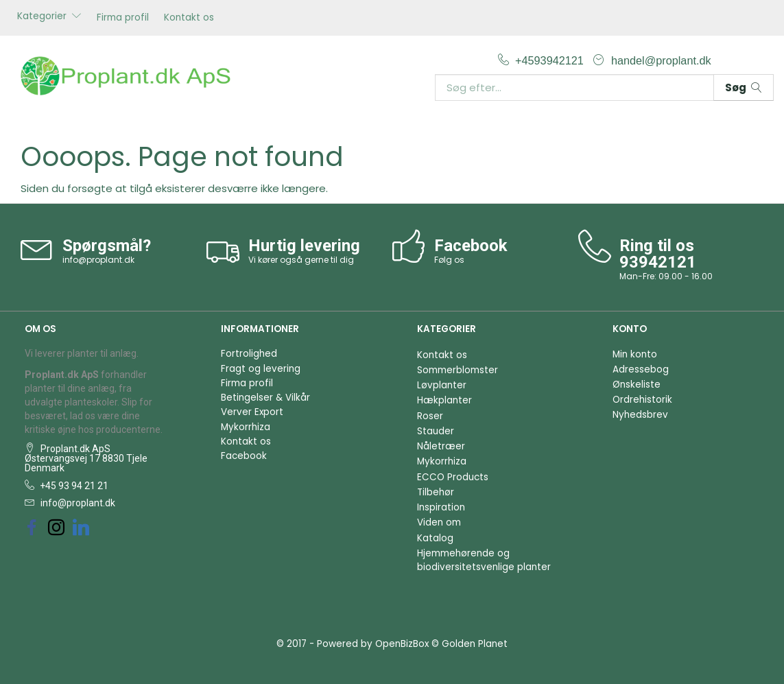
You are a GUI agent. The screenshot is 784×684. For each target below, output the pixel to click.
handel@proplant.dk (661, 60)
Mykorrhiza (246, 427)
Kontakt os (189, 17)
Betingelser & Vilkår (265, 398)
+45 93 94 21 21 (73, 486)
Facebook (244, 456)
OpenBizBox (402, 644)
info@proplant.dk (98, 260)
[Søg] (744, 87)
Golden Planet (475, 644)
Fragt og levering (261, 369)
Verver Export (252, 412)
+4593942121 (551, 60)
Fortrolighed (249, 354)
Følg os (449, 260)
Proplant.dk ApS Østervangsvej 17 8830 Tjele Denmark (86, 458)
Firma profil (123, 17)
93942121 (658, 262)
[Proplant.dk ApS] (131, 74)
